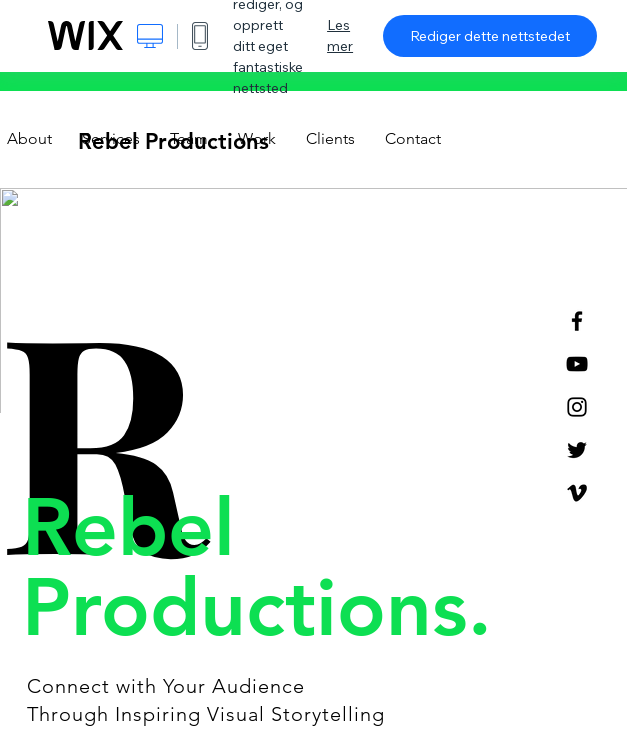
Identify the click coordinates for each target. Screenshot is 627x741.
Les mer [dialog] (340, 35)
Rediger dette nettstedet (490, 36)
